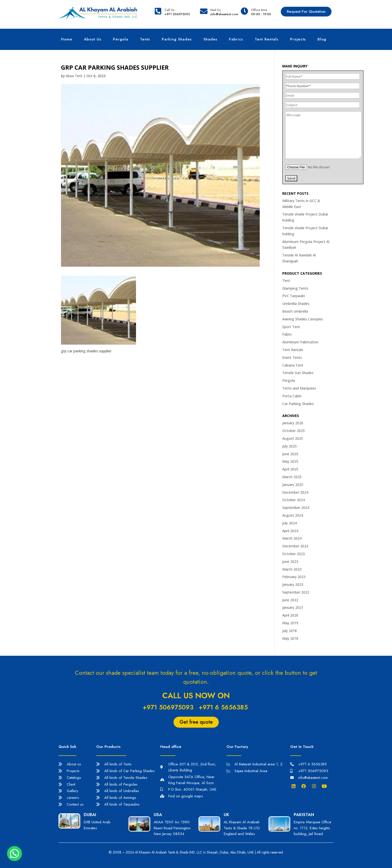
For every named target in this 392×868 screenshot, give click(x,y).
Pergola (121, 39)
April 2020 (290, 615)
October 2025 (293, 431)
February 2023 (294, 577)
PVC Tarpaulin (294, 296)
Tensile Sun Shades (298, 373)
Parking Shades (177, 39)
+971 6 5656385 (223, 707)
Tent (286, 281)
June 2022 (290, 600)
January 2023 (293, 584)
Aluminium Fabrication (300, 342)
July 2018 (289, 631)
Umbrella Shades (296, 304)
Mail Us (215, 10)
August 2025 (293, 438)
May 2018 (290, 638)
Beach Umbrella (295, 311)
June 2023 (290, 561)
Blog (322, 39)
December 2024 (295, 492)
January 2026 (293, 423)
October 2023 (293, 554)
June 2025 (290, 454)
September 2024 (296, 508)
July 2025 (289, 446)
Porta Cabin (292, 396)
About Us (93, 39)
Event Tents (292, 357)
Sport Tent (291, 327)
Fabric (287, 334)
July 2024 (289, 523)
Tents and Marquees (299, 388)
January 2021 (293, 607)
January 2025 (293, 485)
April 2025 (290, 469)
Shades (210, 39)
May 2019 (290, 623)
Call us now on (196, 696)
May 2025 (290, 461)
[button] (14, 854)
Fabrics (236, 39)
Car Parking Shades (298, 404)
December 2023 (295, 546)
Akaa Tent (74, 76)
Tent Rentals (266, 39)
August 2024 (293, 515)
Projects (298, 39)
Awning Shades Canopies (303, 319)
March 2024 (292, 538)
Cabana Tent (293, 365)
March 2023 (292, 569)
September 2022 (296, 592)
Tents (145, 39)
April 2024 (290, 531)
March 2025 (292, 477)
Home (67, 39)
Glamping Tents (295, 288)
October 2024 (293, 500)
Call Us (169, 10)
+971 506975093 (168, 707)
